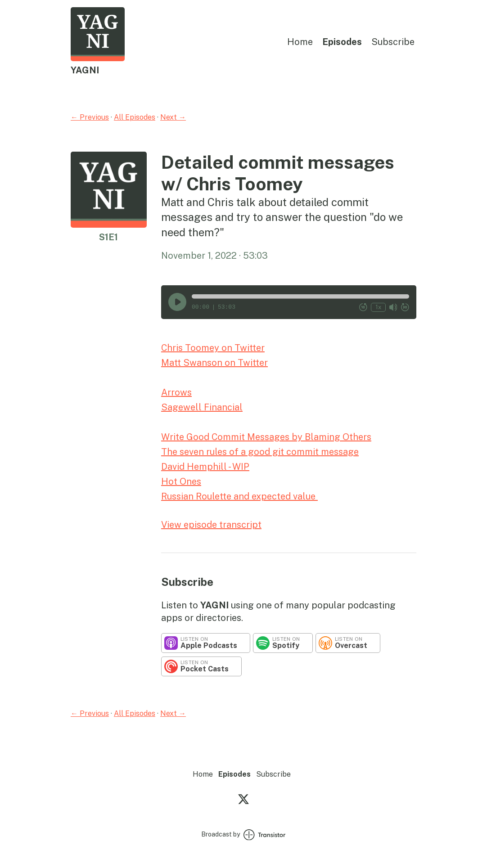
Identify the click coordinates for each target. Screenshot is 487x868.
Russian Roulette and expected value (239, 496)
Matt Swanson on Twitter (214, 363)
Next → (173, 117)
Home (300, 42)
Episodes (342, 42)
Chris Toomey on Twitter (213, 348)
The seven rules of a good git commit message (260, 452)
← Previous (90, 117)
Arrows (176, 392)
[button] (300, 297)
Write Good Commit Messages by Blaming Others (266, 437)
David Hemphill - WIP (205, 467)
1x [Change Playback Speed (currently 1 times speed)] (378, 307)
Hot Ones (181, 481)
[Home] (98, 59)
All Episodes (135, 117)
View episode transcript (211, 525)
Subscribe (393, 42)
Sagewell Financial (202, 407)
